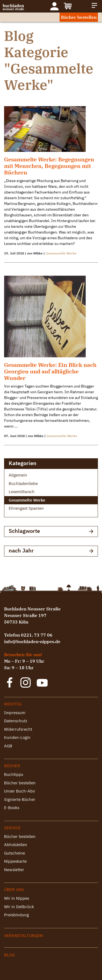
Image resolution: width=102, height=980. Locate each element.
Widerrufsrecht (18, 729)
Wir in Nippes (17, 898)
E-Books (12, 808)
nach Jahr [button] (51, 551)
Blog (9, 955)
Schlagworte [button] (51, 531)
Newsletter (14, 870)
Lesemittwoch (22, 492)
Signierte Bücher (20, 799)
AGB (8, 746)
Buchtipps (14, 774)
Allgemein (18, 475)
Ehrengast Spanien (26, 508)
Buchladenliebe (23, 483)
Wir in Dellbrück (19, 907)
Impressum (15, 713)
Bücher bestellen (79, 17)
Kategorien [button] (51, 464)
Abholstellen (16, 845)
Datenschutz (16, 721)
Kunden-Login (17, 737)
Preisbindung (16, 915)
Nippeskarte (15, 861)
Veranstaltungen (24, 936)
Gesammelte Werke (61, 253)
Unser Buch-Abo (19, 791)
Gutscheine (15, 853)
